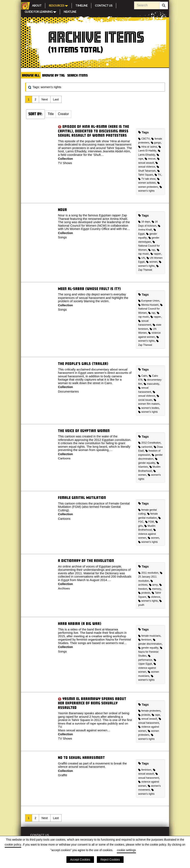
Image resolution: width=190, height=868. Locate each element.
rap (152, 250)
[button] (51, 114)
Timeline (82, 5)
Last (56, 99)
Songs (62, 237)
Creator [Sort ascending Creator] (63, 114)
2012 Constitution (149, 443)
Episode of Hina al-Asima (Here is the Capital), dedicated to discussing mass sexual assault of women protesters (94, 131)
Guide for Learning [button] (41, 12)
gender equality (148, 648)
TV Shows (65, 163)
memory (155, 589)
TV (158, 175)
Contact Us (104, 5)
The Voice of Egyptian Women (84, 431)
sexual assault (148, 719)
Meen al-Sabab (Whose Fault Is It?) (89, 289)
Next (45, 99)
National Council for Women (149, 246)
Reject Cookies (110, 860)
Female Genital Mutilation (82, 498)
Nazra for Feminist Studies (150, 652)
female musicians (149, 636)
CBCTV (144, 139)
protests (144, 593)
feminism (145, 640)
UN (142, 258)
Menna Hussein (148, 305)
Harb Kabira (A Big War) (80, 624)
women (152, 262)
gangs (156, 143)
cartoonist (145, 447)
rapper (156, 254)
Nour (63, 210)
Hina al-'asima (148, 147)
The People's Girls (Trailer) (83, 364)
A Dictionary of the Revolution (86, 561)
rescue (150, 159)
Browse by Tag (53, 75)
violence (154, 597)
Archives (64, 588)
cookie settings (126, 850)
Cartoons (64, 458)
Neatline (70, 11)
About (37, 5)
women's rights (148, 412)
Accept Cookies (80, 860)
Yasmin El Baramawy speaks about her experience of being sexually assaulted (92, 703)
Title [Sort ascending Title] (51, 114)
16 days (144, 222)
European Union (149, 301)
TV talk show (147, 179)
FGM (149, 522)
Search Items (77, 75)
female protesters (149, 711)
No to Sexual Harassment (81, 758)
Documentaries (68, 391)
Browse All (31, 75)
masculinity (151, 384)
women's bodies (149, 408)
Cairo (143, 376)
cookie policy (13, 845)
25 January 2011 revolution (150, 577)
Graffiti (63, 775)
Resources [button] (59, 5)
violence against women (147, 534)
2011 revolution (148, 573)
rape (156, 715)
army (153, 585)
